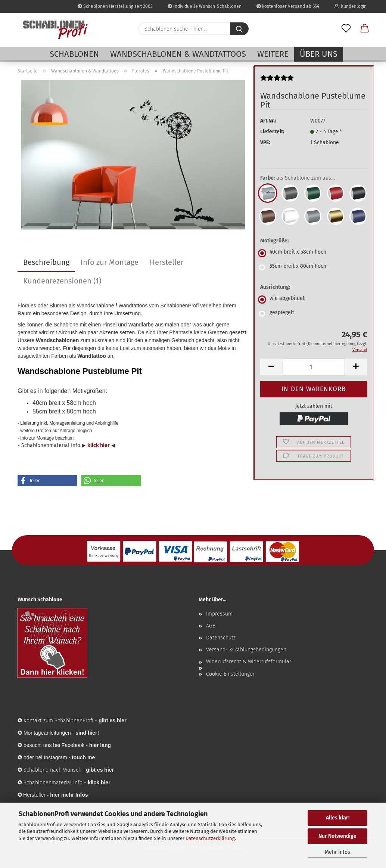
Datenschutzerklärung (210, 838)
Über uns (319, 54)
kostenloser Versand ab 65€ (288, 6)
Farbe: (303, 178)
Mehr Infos (337, 852)
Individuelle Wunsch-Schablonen (205, 6)
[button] (365, 29)
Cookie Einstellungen (231, 674)
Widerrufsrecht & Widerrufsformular (249, 662)
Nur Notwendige (337, 836)
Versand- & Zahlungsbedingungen (246, 650)
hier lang (100, 745)
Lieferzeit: (272, 132)
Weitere (273, 54)
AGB (211, 626)
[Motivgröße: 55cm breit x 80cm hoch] (314, 267)
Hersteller (167, 262)
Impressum (219, 614)
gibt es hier (100, 770)
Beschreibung (46, 262)
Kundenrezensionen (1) (62, 281)
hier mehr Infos (69, 795)
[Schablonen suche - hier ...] (239, 29)
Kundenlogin (351, 6)
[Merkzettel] (346, 29)
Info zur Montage (110, 262)
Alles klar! (338, 818)
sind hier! (87, 733)
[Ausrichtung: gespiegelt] (314, 314)
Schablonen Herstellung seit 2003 (115, 6)
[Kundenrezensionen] (277, 81)
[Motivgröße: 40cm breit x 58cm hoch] (314, 253)
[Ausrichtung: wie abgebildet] (314, 300)
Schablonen (74, 54)
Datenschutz (221, 638)
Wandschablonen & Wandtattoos (178, 54)
